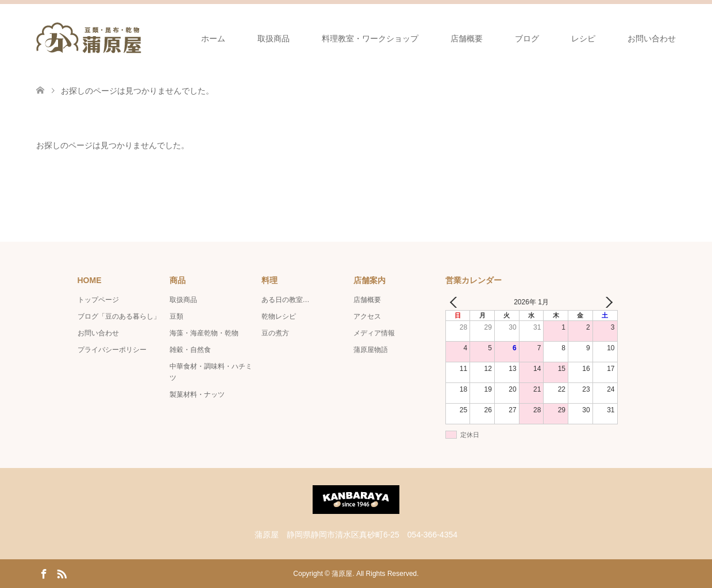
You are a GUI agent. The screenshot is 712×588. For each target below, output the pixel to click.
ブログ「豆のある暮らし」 (119, 316)
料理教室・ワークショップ (370, 38)
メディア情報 (374, 333)
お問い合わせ (652, 38)
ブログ (527, 38)
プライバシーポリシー (112, 350)
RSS (61, 573)
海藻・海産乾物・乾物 (204, 333)
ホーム (213, 38)
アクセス (367, 316)
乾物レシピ (279, 316)
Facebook (44, 573)
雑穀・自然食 (190, 350)
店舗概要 (467, 38)
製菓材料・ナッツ (197, 394)
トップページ (98, 300)
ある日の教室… (286, 300)
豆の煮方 (275, 333)
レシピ (583, 38)
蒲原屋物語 (371, 350)
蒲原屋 (342, 574)
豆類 (176, 316)
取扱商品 (274, 38)
